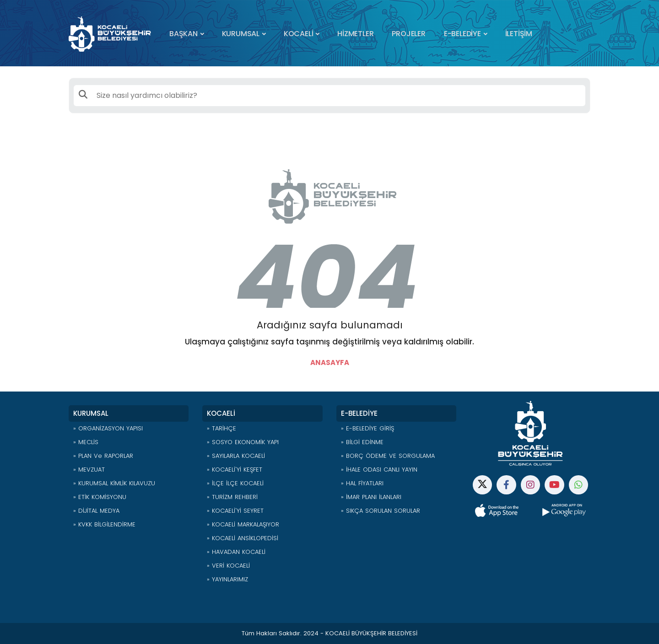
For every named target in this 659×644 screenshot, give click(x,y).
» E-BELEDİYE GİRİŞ (367, 428)
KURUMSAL (241, 34)
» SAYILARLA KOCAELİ (236, 456)
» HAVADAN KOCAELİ (236, 552)
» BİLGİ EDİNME (362, 442)
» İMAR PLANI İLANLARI (371, 497)
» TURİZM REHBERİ (232, 497)
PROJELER (408, 34)
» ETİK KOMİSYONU (100, 497)
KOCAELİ (299, 34)
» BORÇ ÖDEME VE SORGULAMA (388, 456)
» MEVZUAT (89, 470)
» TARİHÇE (221, 428)
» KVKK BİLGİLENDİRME (104, 524)
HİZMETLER (355, 34)
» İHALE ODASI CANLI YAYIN (379, 470)
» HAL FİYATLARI (362, 483)
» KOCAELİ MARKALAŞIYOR (243, 524)
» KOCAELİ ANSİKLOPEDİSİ (243, 538)
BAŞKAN (184, 34)
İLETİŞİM (519, 34)
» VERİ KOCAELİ (228, 566)
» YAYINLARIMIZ (227, 579)
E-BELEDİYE (462, 34)
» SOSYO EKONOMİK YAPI (243, 442)
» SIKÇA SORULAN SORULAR (381, 511)
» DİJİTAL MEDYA (96, 511)
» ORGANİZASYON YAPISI (108, 428)
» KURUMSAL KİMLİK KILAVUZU (114, 483)
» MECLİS (86, 442)
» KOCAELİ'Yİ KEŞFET (235, 470)
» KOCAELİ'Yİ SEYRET (235, 511)
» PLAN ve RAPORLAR (103, 456)
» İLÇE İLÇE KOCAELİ (235, 483)
